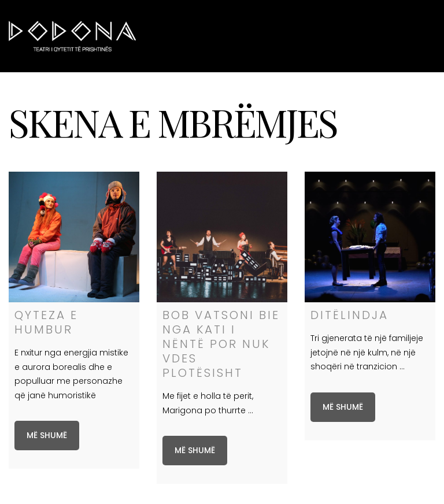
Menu (416, 36)
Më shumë (47, 435)
